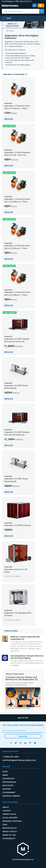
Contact (7, 811)
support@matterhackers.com (19, 760)
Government (9, 792)
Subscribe (23, 736)
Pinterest (30, 743)
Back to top (23, 718)
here (28, 708)
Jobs (5, 825)
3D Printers (10, 31)
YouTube (35, 743)
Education (8, 786)
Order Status (9, 814)
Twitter (16, 743)
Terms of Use (9, 835)
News (5, 775)
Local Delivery (10, 818)
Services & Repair (11, 796)
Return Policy (10, 828)
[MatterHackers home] (23, 849)
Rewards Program (12, 821)
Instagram (21, 743)
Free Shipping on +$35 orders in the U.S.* (17, 1)
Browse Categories (15, 74)
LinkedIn (25, 743)
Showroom (8, 779)
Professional (9, 782)
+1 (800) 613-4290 (10, 757)
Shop (5, 772)
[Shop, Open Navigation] (7, 18)
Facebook (11, 743)
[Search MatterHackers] (42, 11)
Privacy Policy (10, 832)
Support (7, 789)
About (6, 807)
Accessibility (9, 838)
